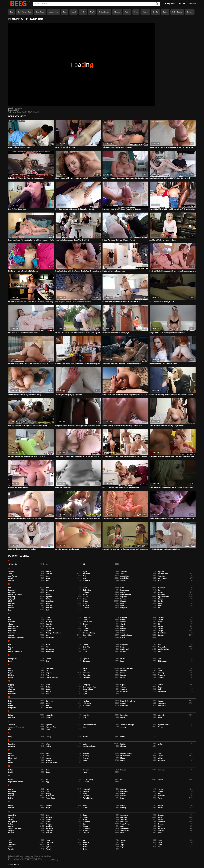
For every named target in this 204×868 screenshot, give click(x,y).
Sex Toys (123, 817)
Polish (123, 794)
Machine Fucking (126, 754)
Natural (11, 770)
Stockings (161, 828)
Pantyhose (12, 791)
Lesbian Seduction (90, 746)
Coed (122, 626)
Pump (122, 798)
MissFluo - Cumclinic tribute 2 (66, 147)
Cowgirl (160, 631)
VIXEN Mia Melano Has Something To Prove (165, 549)
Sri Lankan (49, 828)
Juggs (48, 729)
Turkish (48, 849)
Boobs (48, 603)
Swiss (122, 833)
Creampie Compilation (53, 633)
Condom (86, 629)
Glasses (161, 687)
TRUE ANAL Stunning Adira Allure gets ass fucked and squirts (77, 456)
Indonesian (50, 715)
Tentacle (86, 842)
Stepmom (86, 828)
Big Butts (49, 597)
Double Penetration (15, 651)
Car (10, 620)
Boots (85, 603)
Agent (85, 572)
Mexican (86, 758)
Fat (47, 671)
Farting (11, 671)
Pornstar (11, 796)
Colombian (12, 629)
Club (18, 112)
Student (86, 831)
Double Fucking (163, 649)
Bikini (85, 599)
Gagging (11, 685)
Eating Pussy (13, 659)
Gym (136, 12)
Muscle (11, 763)
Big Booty (12, 597)
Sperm (85, 826)
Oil (47, 780)
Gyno (85, 694)
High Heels (87, 703)
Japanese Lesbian (89, 725)
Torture (86, 847)
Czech (165, 12)
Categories (170, 4)
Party (48, 791)
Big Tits (48, 599)
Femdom (123, 671)
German (161, 685)
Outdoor (86, 782)
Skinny (48, 822)
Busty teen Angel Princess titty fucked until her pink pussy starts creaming (31, 240)
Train (160, 847)
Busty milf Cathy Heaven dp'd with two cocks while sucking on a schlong (173, 271)
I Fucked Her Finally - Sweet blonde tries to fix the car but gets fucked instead (79, 333)
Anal (122, 574)
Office (10, 780)
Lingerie (123, 746)
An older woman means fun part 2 (67, 549)
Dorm (85, 649)
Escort (48, 661)
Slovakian (86, 822)
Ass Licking (124, 578)
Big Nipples (12, 599)
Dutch (160, 651)
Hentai (48, 703)
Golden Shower (104, 12)
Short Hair (124, 820)
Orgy (47, 782)
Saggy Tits (12, 815)
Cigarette (49, 624)
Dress (85, 651)
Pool (159, 794)
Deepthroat (124, 645)
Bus (159, 608)
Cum (47, 635)
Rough (48, 808)
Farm (160, 668)
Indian (10, 715)
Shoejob (49, 820)
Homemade (162, 703)
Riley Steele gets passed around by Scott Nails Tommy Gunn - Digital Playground (173, 487)
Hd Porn (17, 864)
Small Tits (161, 822)
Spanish (190, 12)
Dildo (47, 647)
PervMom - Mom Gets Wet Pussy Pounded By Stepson (121, 209)
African (48, 572)
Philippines (124, 791)
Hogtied (123, 703)
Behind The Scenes (15, 595)
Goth (160, 689)
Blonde (24, 112)
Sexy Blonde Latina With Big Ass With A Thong (25, 395)
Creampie (12, 633)
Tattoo (48, 840)
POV (47, 789)
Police (127, 12)
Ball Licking (50, 590)
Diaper (11, 647)
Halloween (49, 701)
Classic (123, 624)
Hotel (48, 705)
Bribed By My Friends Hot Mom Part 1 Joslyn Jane (26, 178)
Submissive (124, 831)
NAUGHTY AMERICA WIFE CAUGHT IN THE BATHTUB (121, 302)
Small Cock (124, 822)
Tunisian (11, 849)
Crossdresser (162, 633)
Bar (159, 590)
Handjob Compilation (128, 701)
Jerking (123, 727)
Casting (86, 620)
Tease (160, 840)
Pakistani (86, 789)
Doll (10, 649)
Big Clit (156, 12)
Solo (85, 824)
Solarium (49, 824)
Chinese (145, 12)
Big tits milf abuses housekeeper (114, 271)
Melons (48, 758)
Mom (85, 760)
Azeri (160, 580)
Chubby (11, 624)
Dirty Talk (86, 647)
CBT (10, 617)
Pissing (48, 794)
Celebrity (11, 622)
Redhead (49, 805)
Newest (192, 4)
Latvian (123, 744)
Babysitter (161, 588)
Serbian (86, 817)
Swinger (86, 833)
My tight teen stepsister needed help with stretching (27, 456)
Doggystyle (162, 647)
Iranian (48, 717)
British (160, 606)
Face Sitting (50, 668)
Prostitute (161, 796)
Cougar (48, 631)
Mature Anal (13, 758)
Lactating (12, 744)
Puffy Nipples (177, 12)
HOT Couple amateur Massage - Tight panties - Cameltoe (75, 209)
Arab (85, 576)
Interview (12, 717)
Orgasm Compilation (16, 782)
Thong (160, 842)
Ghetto (11, 687)
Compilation (50, 629)
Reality (11, 805)
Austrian (123, 580)
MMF (47, 754)
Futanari (161, 677)
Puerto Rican (50, 798)
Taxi (84, 840)
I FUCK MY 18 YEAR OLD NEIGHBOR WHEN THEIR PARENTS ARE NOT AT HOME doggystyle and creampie (173, 147)
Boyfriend (49, 606)
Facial (74, 12)
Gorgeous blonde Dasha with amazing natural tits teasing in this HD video (79, 426)
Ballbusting (87, 590)
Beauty (160, 592)
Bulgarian (124, 608)
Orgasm (161, 780)
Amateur (49, 574)
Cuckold (11, 635)
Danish (85, 645)
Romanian (12, 808)
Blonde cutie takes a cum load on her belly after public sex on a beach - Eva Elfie (125, 395)
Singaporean (13, 822)
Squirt (160, 826)
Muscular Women (52, 763)
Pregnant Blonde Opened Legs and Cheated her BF (167, 333)
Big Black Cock (126, 595)
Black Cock (40, 12)
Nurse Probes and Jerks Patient (19, 147)
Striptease (49, 831)
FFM (10, 668)
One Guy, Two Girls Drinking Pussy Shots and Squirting (28, 426)
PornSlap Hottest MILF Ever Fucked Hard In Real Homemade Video (79, 271)
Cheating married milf (63, 487)
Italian (160, 717)
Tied (47, 845)
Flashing (161, 673)
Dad (12, 12)
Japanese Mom (163, 725)
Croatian (123, 633)
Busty (48, 610)
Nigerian (86, 770)
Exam (122, 661)
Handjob (36, 112)
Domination (50, 649)
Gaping (123, 685)
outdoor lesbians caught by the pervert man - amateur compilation (79, 518)
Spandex (161, 824)
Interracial (161, 715)
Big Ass (86, 595)
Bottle (160, 603)
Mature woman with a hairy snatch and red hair (72, 178)
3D (47, 564)
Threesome (12, 845)
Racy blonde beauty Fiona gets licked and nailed (25, 518)
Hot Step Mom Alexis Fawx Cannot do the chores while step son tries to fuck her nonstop (79, 364)
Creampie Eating (89, 633)
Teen (65, 12)
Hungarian (12, 708)
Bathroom (86, 592)
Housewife (87, 705)
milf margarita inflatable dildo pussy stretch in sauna (74, 302)
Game (48, 685)
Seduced (11, 817)
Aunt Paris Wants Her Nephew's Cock (162, 240)
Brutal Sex (49, 608)
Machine (86, 754)
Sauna (85, 815)
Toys (122, 847)
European (86, 661)
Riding (123, 805)
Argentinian (124, 576)
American (86, 574)
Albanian (123, 572)
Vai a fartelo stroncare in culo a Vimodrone (117, 147)
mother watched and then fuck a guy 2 (116, 333)
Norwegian (162, 770)
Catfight (123, 620)
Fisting (123, 673)
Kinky (10, 737)
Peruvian (86, 791)
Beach (123, 592)
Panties (160, 789)
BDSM (85, 588)
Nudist (11, 772)
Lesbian (48, 746)
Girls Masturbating (24, 12)
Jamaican (12, 725)
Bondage (11, 603)
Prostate (123, 796)
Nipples (123, 770)
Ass (84, 578)
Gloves (48, 689)
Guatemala (12, 694)
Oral (122, 780)
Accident (11, 572)
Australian (87, 580)
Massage (86, 756)
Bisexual (123, 599)
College (160, 626)
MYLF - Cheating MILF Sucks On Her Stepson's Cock (121, 487)
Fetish (160, 671)
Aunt (47, 580)
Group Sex (124, 691)
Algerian (117, 12)
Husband (49, 708)
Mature (160, 756)
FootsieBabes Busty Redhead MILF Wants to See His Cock (170, 178)
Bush (10, 610)
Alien (10, 574)
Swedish (11, 833)
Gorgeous (124, 689)
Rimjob (160, 805)
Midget (123, 758)
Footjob (123, 675)
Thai (122, 842)
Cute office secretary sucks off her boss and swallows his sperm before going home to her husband (173, 395)
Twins (85, 849)
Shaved (160, 817)
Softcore (11, 824)
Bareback (12, 592)
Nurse (48, 772)
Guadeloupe (162, 691)
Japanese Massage (127, 725)
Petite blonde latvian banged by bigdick (22, 549)
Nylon (85, 772)
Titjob (122, 845)
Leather (160, 744)
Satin (47, 815)
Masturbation (53, 12)
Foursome (161, 675)
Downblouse (50, 651)
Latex (48, 744)
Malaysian (12, 756)
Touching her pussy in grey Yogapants (69, 395)
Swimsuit (49, 833)
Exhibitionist (162, 661)
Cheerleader (87, 622)
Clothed (48, 626)
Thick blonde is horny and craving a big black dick (167, 426)
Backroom (12, 590)
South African (125, 824)
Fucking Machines (52, 677)
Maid (160, 754)
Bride (122, 606)
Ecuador (49, 659)
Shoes (85, 820)
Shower (160, 820)
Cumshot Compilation (16, 637)
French (11, 677)
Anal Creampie (163, 574)
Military (160, 758)
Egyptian (86, 659)
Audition (11, 580)
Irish (85, 717)
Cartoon (48, 620)
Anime (48, 576)
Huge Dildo (124, 705)
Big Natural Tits (163, 597)
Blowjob (123, 601)
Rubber (86, 808)
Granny (48, 691)
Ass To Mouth (163, 578)
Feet (85, 671)
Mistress (49, 760)
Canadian (161, 617)
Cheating (49, 622)
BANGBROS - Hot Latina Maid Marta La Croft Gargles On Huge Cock (125, 456)
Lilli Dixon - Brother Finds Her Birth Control (23, 271)
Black (10, 601)
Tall (10, 840)
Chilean (123, 622)
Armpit (11, 578)
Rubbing (123, 808)
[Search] (157, 4)
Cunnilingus (50, 637)
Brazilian (86, 606)
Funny (122, 677)
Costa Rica (12, 631)
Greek (85, 691)
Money (123, 760)
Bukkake (86, 608)
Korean (123, 737)
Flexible (11, 675)
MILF (92, 12)
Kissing (48, 737)
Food (47, 675)
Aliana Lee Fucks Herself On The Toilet (116, 518)
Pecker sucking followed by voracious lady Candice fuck (122, 426)
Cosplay (161, 629)
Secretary (161, 815)
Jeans (85, 727)
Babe (122, 588)
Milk (10, 760)
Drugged (123, 651)
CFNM (48, 617)
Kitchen (86, 737)
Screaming (124, 815)
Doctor (83, 12)
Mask (48, 756)
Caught (160, 620)
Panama (123, 789)
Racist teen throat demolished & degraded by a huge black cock (172, 456)
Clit (159, 624)
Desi (159, 645)
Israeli (122, 717)
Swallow (161, 831)
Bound (11, 606)
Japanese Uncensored (16, 727)
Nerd (47, 770)
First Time (87, 673)
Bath (47, 592)
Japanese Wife (51, 727)
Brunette (11, 608)
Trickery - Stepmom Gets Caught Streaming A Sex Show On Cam (125, 178)
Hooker (11, 705)
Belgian (48, 595)
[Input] (97, 4)
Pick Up (160, 791)
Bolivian (161, 601)
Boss (122, 603)
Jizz (10, 729)
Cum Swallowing (126, 635)
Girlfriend (49, 687)
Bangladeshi (125, 590)
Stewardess (124, 828)
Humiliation (162, 705)
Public (11, 798)
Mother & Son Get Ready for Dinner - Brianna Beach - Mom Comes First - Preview (173, 518)
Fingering (49, 673)
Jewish (160, 727)
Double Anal (125, 649)
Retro (85, 805)
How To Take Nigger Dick (17, 209)
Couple (85, 631)
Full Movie (87, 677)
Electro (123, 659)
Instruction (124, 715)
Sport (122, 826)
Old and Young (88, 780)
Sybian (160, 833)
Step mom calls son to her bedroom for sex (23, 333)
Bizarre (160, 599)
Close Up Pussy (14, 626)
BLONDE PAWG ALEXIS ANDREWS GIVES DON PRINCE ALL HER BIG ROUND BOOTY (31, 364)
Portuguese (50, 796)
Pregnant (86, 796)
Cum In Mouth (88, 635)
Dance (48, 645)
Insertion (86, 715)
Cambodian (87, 617)
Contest (123, 629)
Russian (161, 808)
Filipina (11, 673)
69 (84, 564)
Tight (85, 845)
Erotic (10, 661)
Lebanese (12, 746)
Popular (182, 4)
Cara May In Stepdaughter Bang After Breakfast (72, 240)
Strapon (11, 831)
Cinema (86, 624)
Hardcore (161, 701)
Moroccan (161, 760)
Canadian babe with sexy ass (18, 487)
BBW (47, 588)
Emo (159, 659)
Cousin (123, 631)
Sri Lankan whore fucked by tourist (162, 302)
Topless (48, 847)
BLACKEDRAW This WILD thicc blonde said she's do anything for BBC (173, 209)
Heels (10, 703)
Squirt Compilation (15, 828)
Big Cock (123, 597)
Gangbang (87, 685)
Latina (85, 744)
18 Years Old (13, 564)
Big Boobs (161, 595)
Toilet (160, 845)
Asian (48, 578)
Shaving (11, 820)
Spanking (49, 826)
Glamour (123, 687)
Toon (10, 847)
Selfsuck (49, 817)
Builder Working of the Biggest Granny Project (118, 240)
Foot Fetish (87, 675)
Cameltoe (124, 617)
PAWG (10, 789)
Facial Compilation (127, 668)
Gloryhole (12, 689)
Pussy (160, 798)
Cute (85, 637)
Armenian (161, 576)
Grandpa (11, 691)
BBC (10, 588)
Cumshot (161, 635)
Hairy (10, 701)
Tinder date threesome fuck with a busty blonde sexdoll (122, 364)
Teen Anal (49, 842)
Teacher (123, 840)
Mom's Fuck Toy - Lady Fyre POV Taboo (163, 364)
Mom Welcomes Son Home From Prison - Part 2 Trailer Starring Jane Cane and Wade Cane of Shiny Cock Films (31, 302)
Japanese (49, 725)
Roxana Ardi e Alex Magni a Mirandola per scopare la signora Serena (125, 549)
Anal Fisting (12, 576)
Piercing (11, 794)
